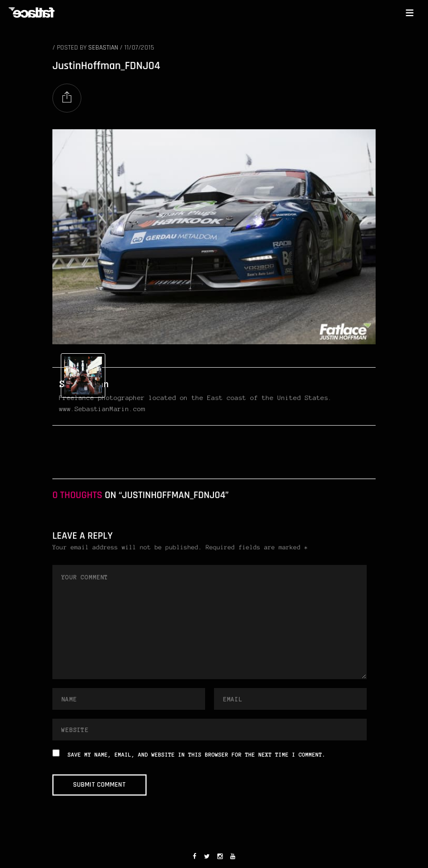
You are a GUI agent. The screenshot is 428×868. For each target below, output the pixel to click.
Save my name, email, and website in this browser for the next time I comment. (197, 755)
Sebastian (103, 48)
